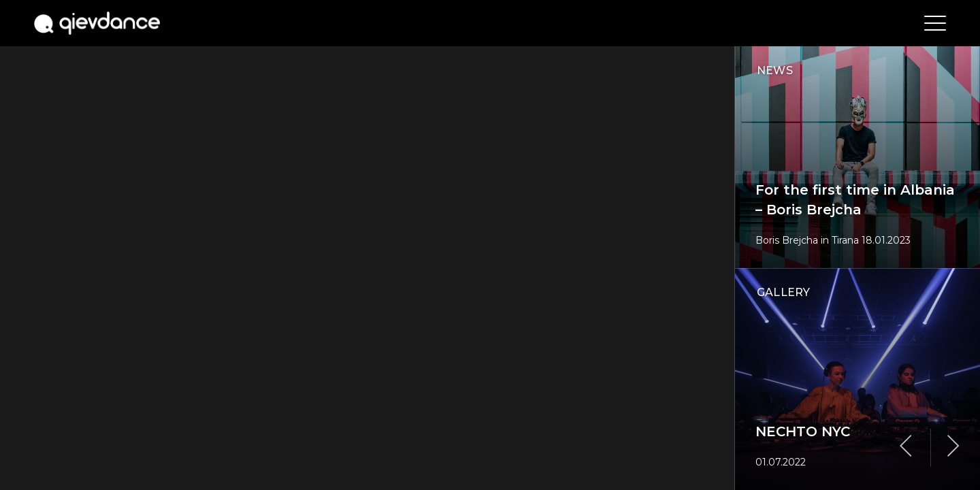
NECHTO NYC (803, 431)
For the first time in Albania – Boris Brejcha (855, 200)
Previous (906, 446)
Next (953, 446)
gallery (783, 292)
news (775, 70)
